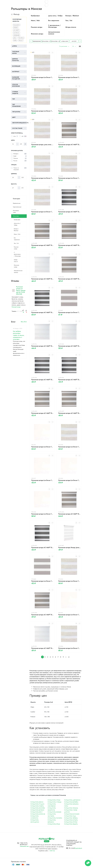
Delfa (15, 40)
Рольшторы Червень (71, 818)
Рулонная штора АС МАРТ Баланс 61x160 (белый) (43, 648)
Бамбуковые (17, 220)
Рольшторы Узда (70, 816)
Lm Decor (16, 33)
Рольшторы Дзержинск (72, 800)
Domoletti (17, 25)
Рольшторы (16, 216)
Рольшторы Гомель (37, 806)
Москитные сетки (16, 211)
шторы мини (71, 41)
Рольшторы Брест (37, 812)
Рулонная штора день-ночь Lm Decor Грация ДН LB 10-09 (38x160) (43, 145)
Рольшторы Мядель (71, 824)
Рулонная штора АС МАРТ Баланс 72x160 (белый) (70, 346)
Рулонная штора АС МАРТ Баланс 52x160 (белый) (43, 346)
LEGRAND (16, 35)
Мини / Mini (17, 234)
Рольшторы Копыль (71, 820)
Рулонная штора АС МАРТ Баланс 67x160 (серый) (70, 245)
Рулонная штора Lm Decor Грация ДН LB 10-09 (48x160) (70, 111)
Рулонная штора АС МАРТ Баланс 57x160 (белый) (43, 279)
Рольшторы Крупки (71, 822)
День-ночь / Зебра (17, 224)
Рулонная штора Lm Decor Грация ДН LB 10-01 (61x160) (70, 480)
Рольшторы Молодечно (35, 821)
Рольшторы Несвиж (54, 812)
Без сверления (17, 239)
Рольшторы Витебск (37, 810)
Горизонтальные (17, 207)
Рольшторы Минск (37, 802)
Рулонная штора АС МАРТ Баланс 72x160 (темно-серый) (43, 312)
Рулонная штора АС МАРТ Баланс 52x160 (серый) (70, 145)
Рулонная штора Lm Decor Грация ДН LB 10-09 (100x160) (70, 648)
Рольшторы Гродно (37, 804)
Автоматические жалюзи (18, 272)
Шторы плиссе (16, 261)
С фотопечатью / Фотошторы (17, 254)
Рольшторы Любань (71, 808)
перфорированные (43, 41)
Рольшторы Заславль (52, 815)
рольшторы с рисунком (61, 41)
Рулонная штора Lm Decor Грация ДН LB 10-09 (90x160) (70, 581)
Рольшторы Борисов (38, 814)
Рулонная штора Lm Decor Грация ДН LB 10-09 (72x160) (70, 178)
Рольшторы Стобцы (54, 802)
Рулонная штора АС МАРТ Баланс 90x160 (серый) (70, 514)
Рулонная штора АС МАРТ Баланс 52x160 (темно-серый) (70, 380)
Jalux (15, 38)
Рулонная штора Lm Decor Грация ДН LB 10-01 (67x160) (43, 514)
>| (69, 657)
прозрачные (34, 41)
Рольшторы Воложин (72, 814)
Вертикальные (17, 203)
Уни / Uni (16, 243)
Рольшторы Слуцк (54, 800)
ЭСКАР (16, 27)
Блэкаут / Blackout (16, 230)
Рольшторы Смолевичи (52, 805)
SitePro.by (52, 851)
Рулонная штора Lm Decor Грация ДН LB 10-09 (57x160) (43, 111)
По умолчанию (63, 46)
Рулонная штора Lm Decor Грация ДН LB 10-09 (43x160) (43, 178)
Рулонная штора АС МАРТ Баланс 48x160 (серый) (43, 413)
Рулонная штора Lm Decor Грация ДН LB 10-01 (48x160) (70, 615)
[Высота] (14, 188)
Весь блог (24, 322)
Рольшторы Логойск (55, 818)
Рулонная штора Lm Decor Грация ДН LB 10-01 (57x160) (43, 447)
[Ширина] (14, 177)
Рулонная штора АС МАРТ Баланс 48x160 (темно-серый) (43, 548)
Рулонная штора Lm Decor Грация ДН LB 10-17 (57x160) (70, 312)
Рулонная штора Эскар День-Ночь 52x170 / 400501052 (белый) (70, 548)
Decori (21, 40)
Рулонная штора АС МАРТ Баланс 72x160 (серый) (43, 245)
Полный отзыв (16, 307)
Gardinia (21, 38)
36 (73, 46)
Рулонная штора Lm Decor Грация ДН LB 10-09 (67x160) (43, 212)
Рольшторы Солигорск (35, 817)
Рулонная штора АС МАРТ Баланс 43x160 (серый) (43, 615)
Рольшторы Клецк (54, 824)
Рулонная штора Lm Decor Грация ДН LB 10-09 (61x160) (70, 77)
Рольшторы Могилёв (38, 808)
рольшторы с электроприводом (52, 41)
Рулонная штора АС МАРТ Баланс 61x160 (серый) (70, 279)
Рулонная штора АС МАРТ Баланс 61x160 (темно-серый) (70, 212)
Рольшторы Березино (52, 821)
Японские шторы (16, 266)
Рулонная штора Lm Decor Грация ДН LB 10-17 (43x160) (43, 581)
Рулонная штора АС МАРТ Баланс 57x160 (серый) (70, 413)
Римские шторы (16, 248)
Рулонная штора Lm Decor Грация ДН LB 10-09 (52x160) (21, 290)
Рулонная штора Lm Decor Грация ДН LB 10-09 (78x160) (70, 447)
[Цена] (14, 144)
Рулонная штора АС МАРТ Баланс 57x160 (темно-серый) (43, 380)
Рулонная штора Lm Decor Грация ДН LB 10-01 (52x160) (43, 480)
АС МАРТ (16, 30)
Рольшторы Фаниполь (52, 809)
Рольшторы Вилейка (71, 802)
